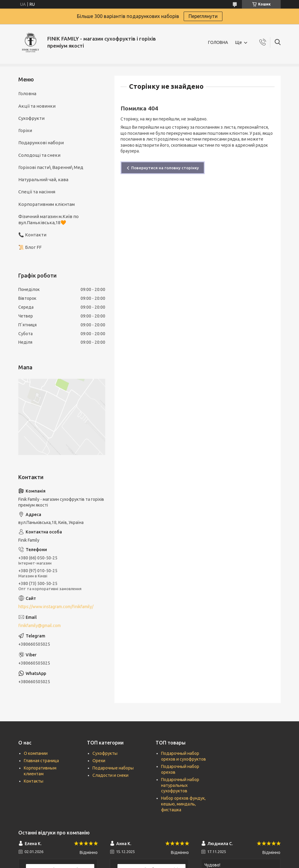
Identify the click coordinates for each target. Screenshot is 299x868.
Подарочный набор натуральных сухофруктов (180, 785)
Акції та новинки (37, 106)
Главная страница (41, 761)
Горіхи (25, 130)
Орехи (99, 761)
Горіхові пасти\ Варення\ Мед (51, 167)
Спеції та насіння (37, 192)
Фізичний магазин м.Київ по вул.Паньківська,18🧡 (49, 219)
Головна (27, 93)
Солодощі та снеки (39, 155)
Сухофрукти (31, 118)
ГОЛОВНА (218, 42)
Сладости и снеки (110, 775)
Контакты (34, 781)
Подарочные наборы (113, 768)
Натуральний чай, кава (43, 179)
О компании (36, 753)
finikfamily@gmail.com (40, 626)
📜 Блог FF (30, 247)
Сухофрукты (105, 753)
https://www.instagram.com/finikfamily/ (56, 607)
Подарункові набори (41, 143)
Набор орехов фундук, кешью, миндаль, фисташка (183, 804)
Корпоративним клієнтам (47, 204)
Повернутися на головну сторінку (165, 168)
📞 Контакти (32, 235)
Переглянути (203, 16)
